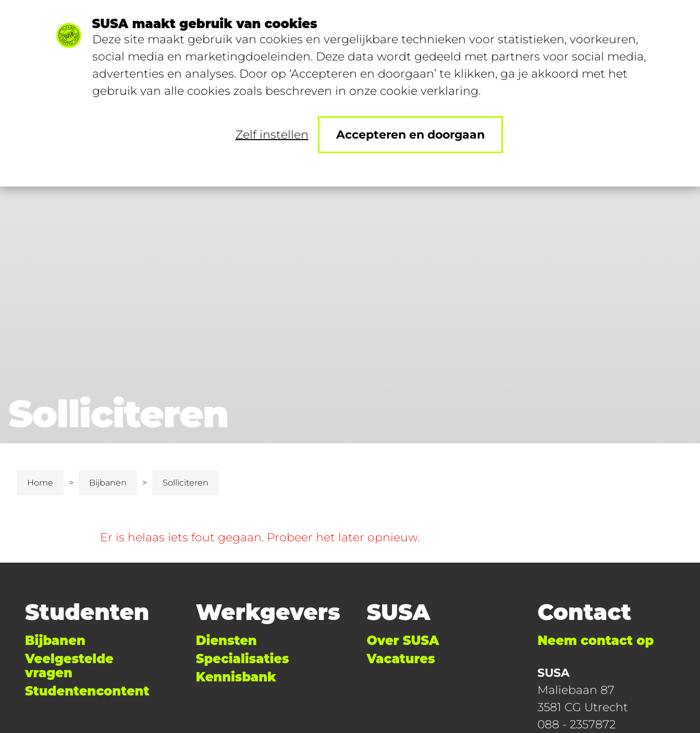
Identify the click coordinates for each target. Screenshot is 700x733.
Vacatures (401, 659)
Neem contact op (595, 641)
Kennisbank (236, 677)
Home (40, 483)
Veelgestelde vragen (69, 666)
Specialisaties (243, 659)
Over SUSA (403, 641)
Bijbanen (108, 483)
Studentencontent (87, 691)
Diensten (226, 641)
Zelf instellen (272, 135)
